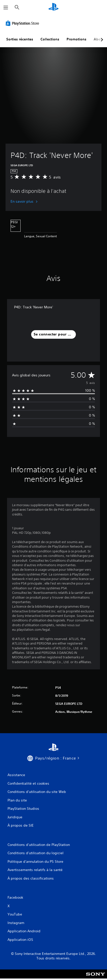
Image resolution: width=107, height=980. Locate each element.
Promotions (76, 39)
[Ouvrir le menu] (6, 8)
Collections (50, 39)
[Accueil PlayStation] (54, 7)
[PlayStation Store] (23, 23)
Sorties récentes (20, 39)
